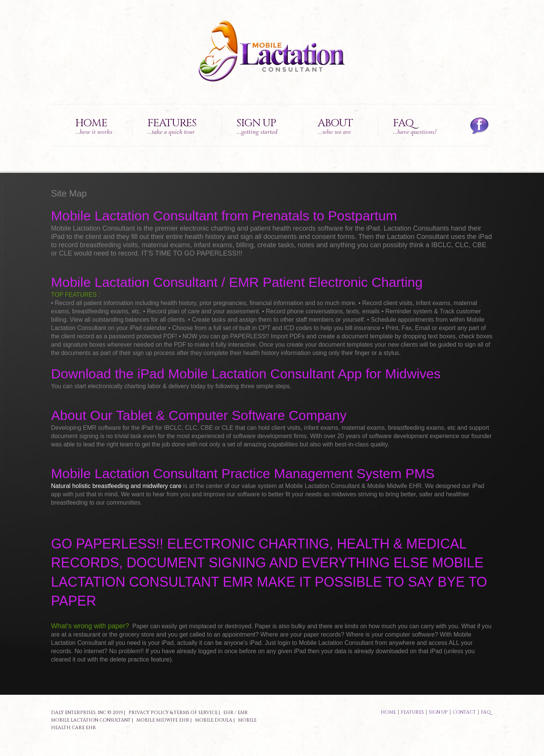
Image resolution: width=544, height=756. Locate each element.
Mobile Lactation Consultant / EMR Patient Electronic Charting (237, 282)
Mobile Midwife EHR (163, 720)
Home (94, 126)
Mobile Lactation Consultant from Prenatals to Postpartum (224, 216)
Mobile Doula (214, 720)
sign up (438, 712)
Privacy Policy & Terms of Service (173, 713)
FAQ (415, 126)
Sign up (257, 126)
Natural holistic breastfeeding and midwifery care (116, 486)
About (335, 126)
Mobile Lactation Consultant (91, 720)
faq (486, 712)
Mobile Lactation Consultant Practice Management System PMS (243, 474)
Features (172, 126)
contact (464, 712)
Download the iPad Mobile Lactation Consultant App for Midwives (246, 374)
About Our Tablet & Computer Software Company (199, 415)
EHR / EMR (236, 713)
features (412, 712)
